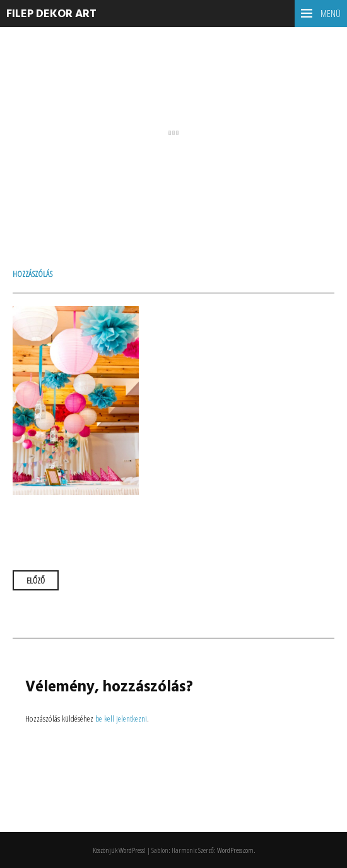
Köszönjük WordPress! (119, 850)
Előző (36, 580)
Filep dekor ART (51, 14)
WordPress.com (235, 850)
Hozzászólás (32, 274)
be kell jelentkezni (121, 718)
